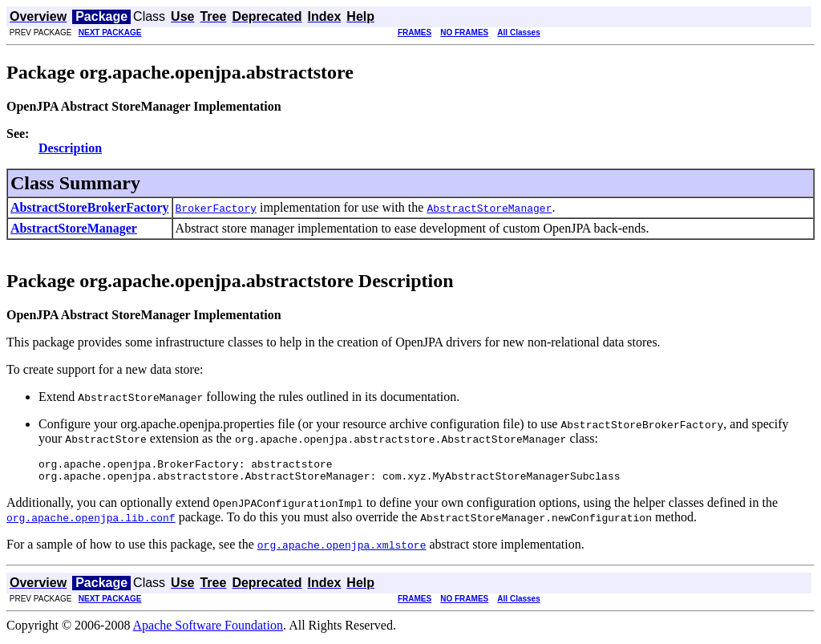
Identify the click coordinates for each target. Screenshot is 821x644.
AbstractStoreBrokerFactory (90, 207)
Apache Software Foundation (208, 630)
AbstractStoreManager (74, 228)
